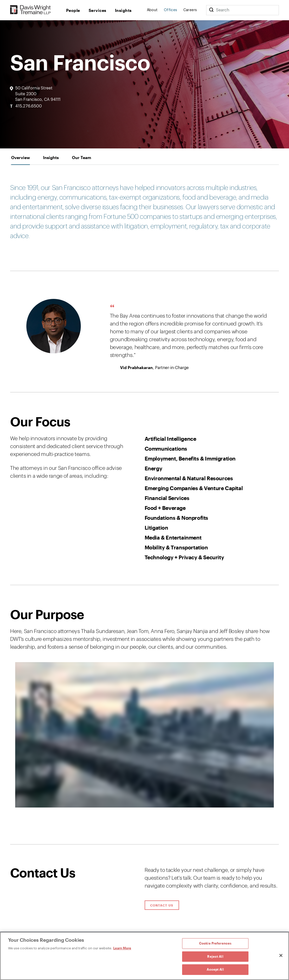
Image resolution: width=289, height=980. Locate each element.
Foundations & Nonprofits (176, 518)
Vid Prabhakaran (136, 367)
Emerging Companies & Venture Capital (194, 488)
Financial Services (167, 498)
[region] (144, 956)
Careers (190, 10)
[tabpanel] (144, 505)
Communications (166, 448)
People (73, 10)
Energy (153, 468)
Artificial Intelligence (170, 439)
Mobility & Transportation (176, 547)
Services (98, 10)
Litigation (156, 527)
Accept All (215, 969)
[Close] (281, 955)
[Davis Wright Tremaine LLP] (31, 10)
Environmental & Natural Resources (189, 478)
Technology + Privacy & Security (184, 557)
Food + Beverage (165, 508)
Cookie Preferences (215, 943)
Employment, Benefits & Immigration (190, 458)
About (152, 10)
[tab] (21, 157)
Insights (123, 10)
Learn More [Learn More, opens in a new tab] (122, 948)
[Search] (211, 10)
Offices (171, 10)
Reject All (215, 956)
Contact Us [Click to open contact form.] (162, 905)
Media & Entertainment (173, 537)
